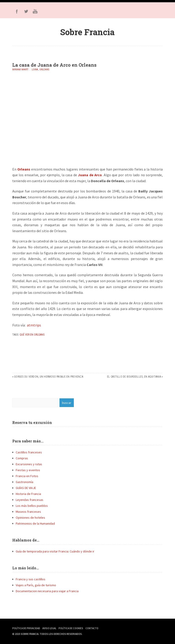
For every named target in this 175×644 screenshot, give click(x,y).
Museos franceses (28, 512)
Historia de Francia (28, 494)
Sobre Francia (87, 32)
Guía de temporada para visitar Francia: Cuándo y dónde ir (55, 551)
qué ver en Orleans (32, 335)
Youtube (35, 11)
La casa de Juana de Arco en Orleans (54, 65)
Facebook (17, 11)
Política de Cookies (71, 628)
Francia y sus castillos (31, 579)
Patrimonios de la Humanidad (35, 523)
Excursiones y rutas (29, 464)
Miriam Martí (20, 70)
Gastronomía (24, 482)
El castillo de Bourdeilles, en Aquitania (134, 377)
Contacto (92, 628)
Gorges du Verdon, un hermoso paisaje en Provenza (49, 377)
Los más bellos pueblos (32, 506)
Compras (22, 458)
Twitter (26, 11)
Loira (35, 70)
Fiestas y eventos (28, 470)
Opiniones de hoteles (30, 518)
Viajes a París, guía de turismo (36, 585)
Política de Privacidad (26, 628)
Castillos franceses (29, 452)
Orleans (44, 70)
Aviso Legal (49, 628)
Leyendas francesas (30, 500)
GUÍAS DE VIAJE (26, 488)
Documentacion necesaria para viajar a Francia (47, 591)
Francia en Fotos (27, 476)
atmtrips (34, 325)
